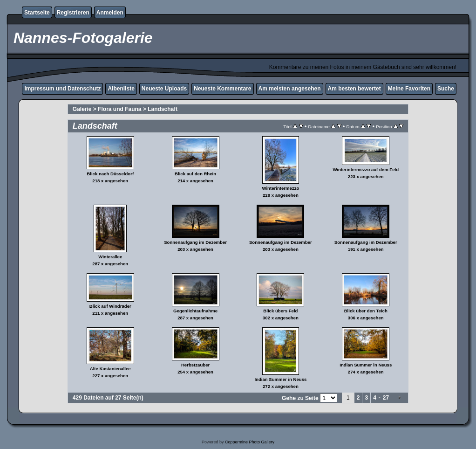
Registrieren (73, 13)
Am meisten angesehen (290, 89)
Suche (446, 89)
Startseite (37, 13)
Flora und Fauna (119, 109)
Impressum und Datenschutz (62, 89)
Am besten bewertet (354, 89)
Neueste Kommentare (222, 89)
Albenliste (121, 89)
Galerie (82, 109)
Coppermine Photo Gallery (250, 442)
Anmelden (110, 13)
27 (386, 398)
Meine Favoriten (409, 89)
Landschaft (163, 109)
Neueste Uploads (164, 89)
